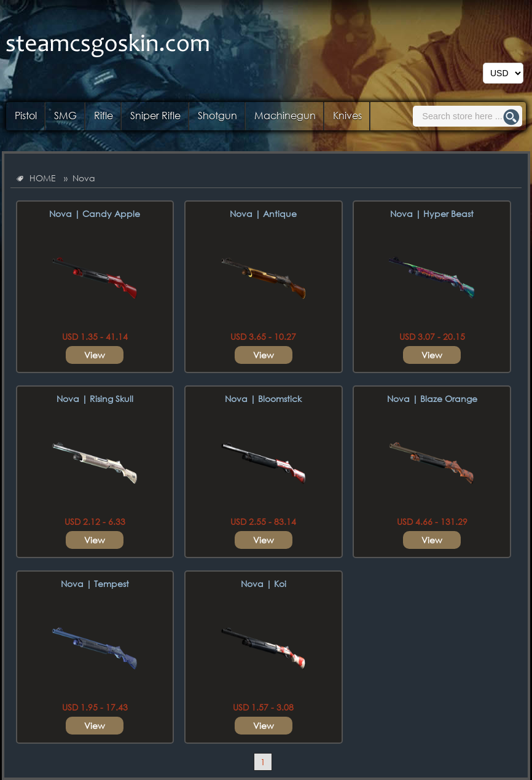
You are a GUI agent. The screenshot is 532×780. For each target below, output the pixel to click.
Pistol (26, 115)
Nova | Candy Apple (95, 214)
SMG (65, 115)
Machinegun (285, 115)
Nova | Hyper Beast (432, 214)
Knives (347, 115)
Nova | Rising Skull (95, 399)
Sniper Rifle (155, 115)
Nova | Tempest (95, 584)
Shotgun (217, 115)
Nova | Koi (264, 584)
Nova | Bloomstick (263, 399)
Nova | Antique (263, 214)
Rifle (104, 115)
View (95, 355)
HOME (43, 178)
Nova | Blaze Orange (432, 399)
